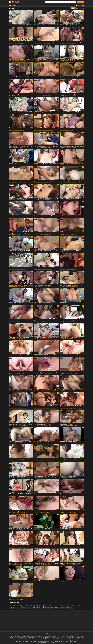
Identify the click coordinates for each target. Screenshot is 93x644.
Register (78, 5)
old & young (71, 443)
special (12, 425)
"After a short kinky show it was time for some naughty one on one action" (72, 581)
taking (45, 130)
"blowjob (10, 113)
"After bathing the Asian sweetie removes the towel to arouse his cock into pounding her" (21, 320)
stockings (45, 78)
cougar (73, 478)
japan (68, 26)
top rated (49, 547)
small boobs (70, 113)
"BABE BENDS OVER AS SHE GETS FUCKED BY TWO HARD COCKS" (21, 146)
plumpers (26, 582)
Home (10, 5)
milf (49, 26)
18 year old (25, 373)
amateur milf (68, 286)
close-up (42, 95)
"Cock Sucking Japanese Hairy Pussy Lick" (42, 424)
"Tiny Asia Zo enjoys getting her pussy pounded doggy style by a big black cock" (72, 42)
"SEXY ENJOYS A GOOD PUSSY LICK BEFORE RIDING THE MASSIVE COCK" (21, 563)
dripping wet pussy (77, 113)
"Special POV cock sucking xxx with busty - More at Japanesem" (21, 424)
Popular (73, 8)
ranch (44, 605)
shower (67, 425)
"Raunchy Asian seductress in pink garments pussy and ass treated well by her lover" (72, 216)
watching (23, 304)
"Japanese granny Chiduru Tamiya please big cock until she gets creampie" (46, 181)
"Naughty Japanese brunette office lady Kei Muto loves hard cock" (72, 563)
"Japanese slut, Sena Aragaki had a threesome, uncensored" (46, 511)
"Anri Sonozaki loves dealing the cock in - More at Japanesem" (46, 42)
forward (32, 605)
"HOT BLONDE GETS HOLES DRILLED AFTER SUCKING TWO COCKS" (46, 355)
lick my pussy (20, 478)
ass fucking (42, 113)
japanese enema (23, 165)
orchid (15, 605)
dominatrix (45, 530)
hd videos (74, 43)
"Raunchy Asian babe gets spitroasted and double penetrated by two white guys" (46, 77)
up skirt (17, 408)
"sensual (36, 391)
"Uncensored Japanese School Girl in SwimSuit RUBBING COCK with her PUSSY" (21, 372)
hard (72, 495)
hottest (20, 304)
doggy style (26, 252)
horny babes (18, 234)
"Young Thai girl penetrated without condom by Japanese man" (72, 546)
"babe (10, 234)
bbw (41, 217)
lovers (77, 286)
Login (83, 5)
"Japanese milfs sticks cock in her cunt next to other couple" (20, 77)
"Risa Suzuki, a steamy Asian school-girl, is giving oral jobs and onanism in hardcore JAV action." (21, 59)
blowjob (13, 26)
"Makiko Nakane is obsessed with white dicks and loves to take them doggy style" (72, 233)
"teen (35, 113)
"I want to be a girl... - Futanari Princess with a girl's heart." (20, 355)
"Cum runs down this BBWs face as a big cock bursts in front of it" (46, 216)
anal (64, 182)
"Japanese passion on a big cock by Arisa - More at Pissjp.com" (21, 285)
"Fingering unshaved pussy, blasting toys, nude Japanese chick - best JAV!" (72, 77)
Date (77, 8)
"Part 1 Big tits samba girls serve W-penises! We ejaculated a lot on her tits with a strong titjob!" (21, 389)
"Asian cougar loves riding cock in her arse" (68, 476)
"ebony (10, 200)
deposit (79, 605)
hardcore (20, 26)
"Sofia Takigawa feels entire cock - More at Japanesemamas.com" (72, 129)
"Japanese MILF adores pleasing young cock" (43, 581)
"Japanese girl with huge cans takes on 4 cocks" (43, 320)
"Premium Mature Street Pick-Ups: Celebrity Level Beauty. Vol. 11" (72, 59)
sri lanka (26, 605)
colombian (24, 443)
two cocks (25, 95)
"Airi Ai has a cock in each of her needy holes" (18, 476)
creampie (46, 26)
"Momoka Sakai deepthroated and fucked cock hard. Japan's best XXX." (72, 372)
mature (17, 43)
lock (10, 605)
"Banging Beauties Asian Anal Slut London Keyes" (44, 112)
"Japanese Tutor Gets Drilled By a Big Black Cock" (18, 198)
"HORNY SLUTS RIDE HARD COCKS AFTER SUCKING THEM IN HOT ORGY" (46, 198)
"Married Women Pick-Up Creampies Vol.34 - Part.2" (19, 181)
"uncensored (37, 43)
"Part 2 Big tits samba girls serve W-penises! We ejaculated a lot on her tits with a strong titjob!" (46, 250)
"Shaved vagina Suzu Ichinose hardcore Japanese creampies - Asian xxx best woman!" (72, 459)
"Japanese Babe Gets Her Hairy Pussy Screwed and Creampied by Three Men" (72, 164)
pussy (69, 495)
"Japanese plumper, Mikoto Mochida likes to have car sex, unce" (21, 581)
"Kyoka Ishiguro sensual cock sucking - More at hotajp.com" (46, 389)
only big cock (50, 286)
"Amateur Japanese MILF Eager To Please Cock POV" (70, 285)
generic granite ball (60, 607)
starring (76, 321)
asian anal (46, 113)
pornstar (42, 252)
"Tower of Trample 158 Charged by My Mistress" (44, 528)
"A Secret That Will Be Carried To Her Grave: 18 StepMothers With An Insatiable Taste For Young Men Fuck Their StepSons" (46, 59)
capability (63, 605)
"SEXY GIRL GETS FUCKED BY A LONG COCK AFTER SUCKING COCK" (21, 268)
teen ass (38, 339)
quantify (69, 605)
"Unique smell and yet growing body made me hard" (70, 494)
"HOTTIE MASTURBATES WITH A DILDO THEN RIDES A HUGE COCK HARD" (72, 146)
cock (70, 130)
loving (43, 43)
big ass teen (46, 339)
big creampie (76, 547)
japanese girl (48, 321)
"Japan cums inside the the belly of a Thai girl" (69, 25)
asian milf (64, 286)
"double (36, 130)
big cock (65, 26)
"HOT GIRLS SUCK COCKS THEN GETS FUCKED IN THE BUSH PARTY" (46, 94)
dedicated (20, 605)
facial (17, 200)
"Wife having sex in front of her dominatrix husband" (19, 337)
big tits (14, 304)
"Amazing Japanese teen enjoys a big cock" (43, 285)
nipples (24, 26)
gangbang (75, 443)
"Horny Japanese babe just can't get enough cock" (19, 233)
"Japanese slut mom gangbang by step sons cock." (69, 442)
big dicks (68, 304)
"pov (10, 425)
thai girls (71, 26)
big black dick (73, 304)
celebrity (13, 339)
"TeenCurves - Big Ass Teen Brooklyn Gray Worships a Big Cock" (46, 337)
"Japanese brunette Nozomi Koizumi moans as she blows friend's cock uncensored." (46, 146)
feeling (67, 130)
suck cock (53, 391)
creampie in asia (82, 547)
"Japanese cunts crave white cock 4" (67, 424)
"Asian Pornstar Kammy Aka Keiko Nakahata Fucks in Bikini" (46, 459)
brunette (17, 61)
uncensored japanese (50, 495)
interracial (49, 78)
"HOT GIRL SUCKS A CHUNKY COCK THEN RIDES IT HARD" (70, 511)
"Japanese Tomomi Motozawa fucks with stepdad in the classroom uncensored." (46, 233)
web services (31, 607)
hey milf (46, 43)
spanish (25, 113)
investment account (49, 607)
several (72, 356)
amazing (45, 286)
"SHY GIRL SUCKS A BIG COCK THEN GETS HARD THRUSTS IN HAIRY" (46, 563)
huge (44, 321)
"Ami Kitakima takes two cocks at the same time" (44, 129)
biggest (20, 286)
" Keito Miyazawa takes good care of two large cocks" (19, 94)
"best (61, 286)
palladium (49, 605)
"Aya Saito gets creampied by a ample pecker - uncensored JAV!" (21, 546)
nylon (17, 373)
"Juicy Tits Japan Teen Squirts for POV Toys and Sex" (70, 198)
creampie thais (76, 26)
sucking (49, 391)
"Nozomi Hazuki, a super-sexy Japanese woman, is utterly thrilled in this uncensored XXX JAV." (46, 372)
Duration (82, 8)
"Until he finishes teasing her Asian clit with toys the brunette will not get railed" (21, 511)
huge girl (40, 321)
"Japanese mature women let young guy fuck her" (18, 216)
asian (39, 61)
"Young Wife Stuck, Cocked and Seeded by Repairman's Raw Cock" (21, 250)
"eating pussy (62, 495)
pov (18, 321)
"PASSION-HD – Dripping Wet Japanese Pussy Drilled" (70, 112)
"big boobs (36, 530)
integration (38, 605)
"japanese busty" (63, 303)
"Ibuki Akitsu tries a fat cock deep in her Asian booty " (70, 337)
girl (43, 321)
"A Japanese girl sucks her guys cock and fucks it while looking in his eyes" (21, 25)
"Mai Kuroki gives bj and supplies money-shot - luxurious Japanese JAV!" (46, 164)
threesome (49, 425)
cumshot (13, 95)
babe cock (49, 408)
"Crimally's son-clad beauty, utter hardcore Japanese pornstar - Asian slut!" (72, 268)
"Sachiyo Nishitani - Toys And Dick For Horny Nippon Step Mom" (46, 25)
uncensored (76, 356)
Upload (80, 2)
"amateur (11, 43)
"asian (10, 26)
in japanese (53, 408)
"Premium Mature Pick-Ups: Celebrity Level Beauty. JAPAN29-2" (21, 42)
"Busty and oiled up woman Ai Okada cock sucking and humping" (46, 303)
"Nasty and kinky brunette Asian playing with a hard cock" (20, 598)
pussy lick (24, 478)
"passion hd (62, 113)
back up (24, 607)
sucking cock (49, 304)
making (52, 130)
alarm (74, 605)
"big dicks (11, 478)
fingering (17, 26)
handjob (45, 147)
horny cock (29, 234)
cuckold (17, 113)
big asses (53, 530)
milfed (72, 130)
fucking (38, 113)
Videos (15, 5)
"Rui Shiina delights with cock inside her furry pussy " (70, 250)
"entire (61, 130)
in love (41, 43)
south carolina (39, 607)
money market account (15, 607)
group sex (21, 78)
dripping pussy (83, 113)
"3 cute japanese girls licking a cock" (41, 546)
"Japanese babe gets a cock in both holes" (42, 407)
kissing (14, 165)
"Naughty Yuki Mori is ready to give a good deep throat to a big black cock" (72, 94)
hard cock (75, 495)
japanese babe (24, 234)
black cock (72, 321)
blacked (68, 321)
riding (45, 495)
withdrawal (56, 605)
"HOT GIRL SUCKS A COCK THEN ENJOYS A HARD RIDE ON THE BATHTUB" (21, 528)
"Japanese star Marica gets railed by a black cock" (69, 320)
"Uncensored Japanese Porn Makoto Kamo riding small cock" (46, 494)
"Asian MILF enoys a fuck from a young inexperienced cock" (20, 459)
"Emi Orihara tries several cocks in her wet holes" (69, 355)
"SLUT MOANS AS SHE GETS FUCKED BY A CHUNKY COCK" (20, 494)
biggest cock (24, 286)
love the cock (51, 43)
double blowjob (41, 130)
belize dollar (69, 607)
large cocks (21, 95)
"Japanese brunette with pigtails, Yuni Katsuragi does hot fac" (21, 303)
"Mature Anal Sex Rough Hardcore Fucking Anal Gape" (70, 181)
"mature (61, 443)
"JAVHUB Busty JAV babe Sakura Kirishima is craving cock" (45, 268)
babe (63, 43)
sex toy (38, 26)
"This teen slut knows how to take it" (67, 528)
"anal (35, 78)
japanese (42, 26)
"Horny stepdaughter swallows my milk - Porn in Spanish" (20, 442)
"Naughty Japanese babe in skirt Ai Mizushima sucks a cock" (20, 407)
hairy (72, 200)
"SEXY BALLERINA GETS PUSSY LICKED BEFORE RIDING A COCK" (46, 442)
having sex (17, 582)
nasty (17, 304)
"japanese (62, 26)
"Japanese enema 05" (13, 164)
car (14, 582)
